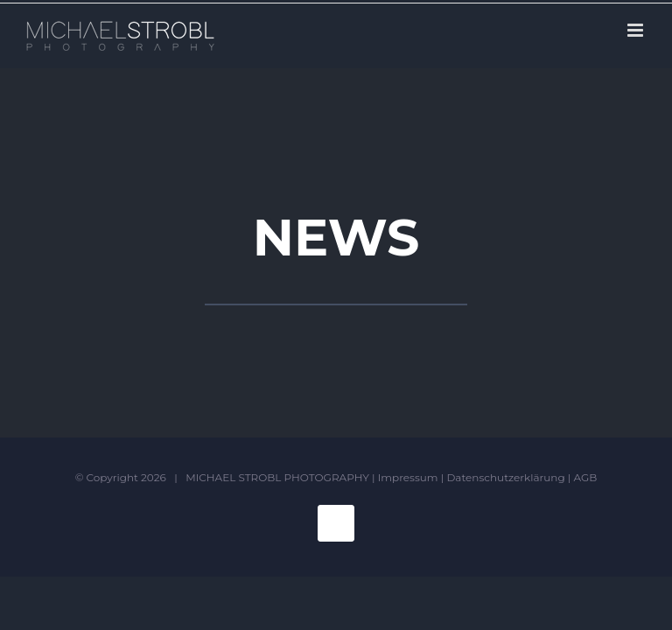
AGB (586, 477)
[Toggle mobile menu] (637, 30)
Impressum (408, 477)
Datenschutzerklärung (505, 477)
